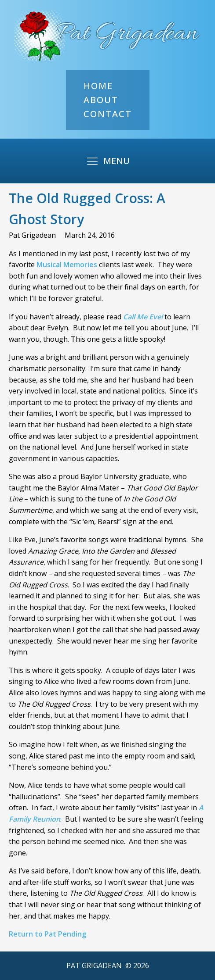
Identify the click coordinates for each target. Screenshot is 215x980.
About (101, 100)
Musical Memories (67, 265)
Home (98, 86)
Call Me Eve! (143, 317)
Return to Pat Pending (47, 934)
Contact (108, 114)
